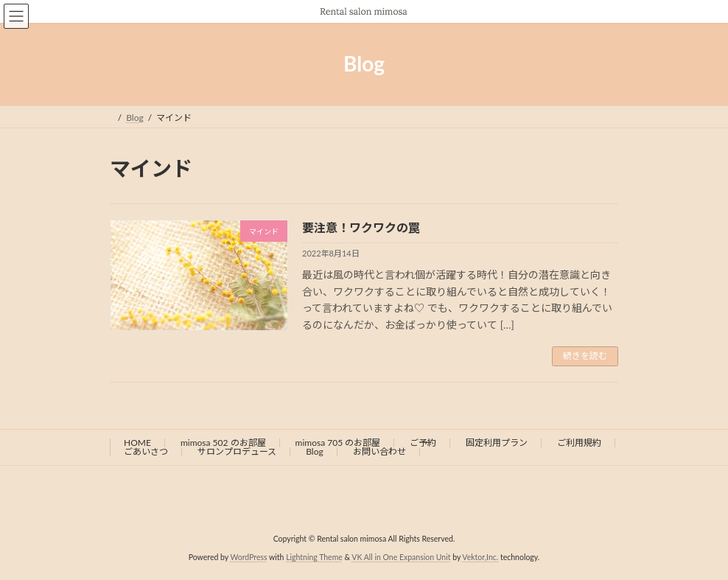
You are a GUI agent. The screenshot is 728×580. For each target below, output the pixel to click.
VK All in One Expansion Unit (401, 557)
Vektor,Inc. (480, 557)
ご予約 (423, 443)
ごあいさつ (146, 451)
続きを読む (585, 356)
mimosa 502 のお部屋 (223, 443)
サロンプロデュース (237, 451)
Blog (314, 451)
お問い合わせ (379, 451)
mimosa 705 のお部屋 (338, 443)
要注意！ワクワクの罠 (361, 227)
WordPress (248, 557)
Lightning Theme (314, 557)
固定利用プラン (497, 443)
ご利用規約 (579, 443)
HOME (137, 443)
